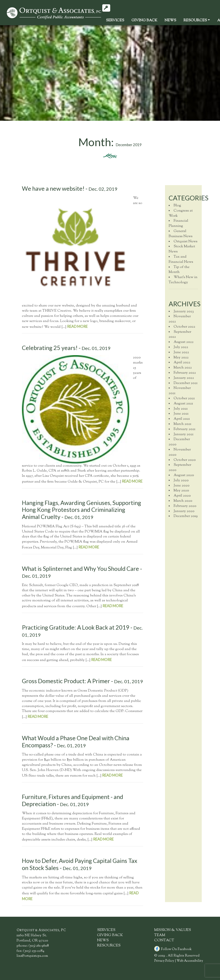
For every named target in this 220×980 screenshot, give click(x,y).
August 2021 (183, 404)
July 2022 (181, 347)
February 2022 (185, 373)
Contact (164, 940)
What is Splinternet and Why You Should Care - (82, 572)
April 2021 (182, 419)
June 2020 (182, 486)
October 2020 (185, 460)
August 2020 (184, 475)
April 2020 (182, 496)
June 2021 (181, 414)
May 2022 (181, 358)
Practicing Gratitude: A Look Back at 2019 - (82, 631)
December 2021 (186, 383)
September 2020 (180, 468)
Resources (195, 20)
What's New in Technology (183, 280)
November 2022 (180, 319)
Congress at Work (181, 213)
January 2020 (184, 511)
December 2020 (179, 442)
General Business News (181, 234)
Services (115, 20)
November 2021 (180, 391)
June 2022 (181, 352)
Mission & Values (173, 930)
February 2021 (184, 429)
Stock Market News (182, 249)
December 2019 (186, 516)
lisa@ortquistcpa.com (32, 956)
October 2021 (184, 398)
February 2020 (185, 506)
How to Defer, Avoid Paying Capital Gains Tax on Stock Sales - (80, 864)
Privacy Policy (164, 961)
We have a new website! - (70, 188)
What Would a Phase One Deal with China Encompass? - (76, 742)
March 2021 (182, 424)
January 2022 (184, 378)
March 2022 (183, 368)
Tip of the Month (179, 270)
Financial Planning (178, 223)
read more (77, 326)
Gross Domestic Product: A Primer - (82, 681)
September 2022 (180, 334)
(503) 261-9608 (39, 946)
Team (160, 935)
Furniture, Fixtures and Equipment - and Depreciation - (73, 800)
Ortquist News (186, 242)
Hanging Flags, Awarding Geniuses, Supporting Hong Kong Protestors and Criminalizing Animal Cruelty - (82, 510)
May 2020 (181, 491)
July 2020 (181, 480)
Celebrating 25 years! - (66, 348)
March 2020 (183, 501)
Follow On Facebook (173, 949)
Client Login (108, 9)
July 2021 (181, 409)
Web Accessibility (190, 961)
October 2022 (184, 327)
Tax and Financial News (181, 259)
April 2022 (182, 362)
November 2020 (180, 452)
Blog (177, 206)
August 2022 (184, 342)
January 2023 (184, 311)
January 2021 (183, 434)
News (170, 20)
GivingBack (144, 20)
